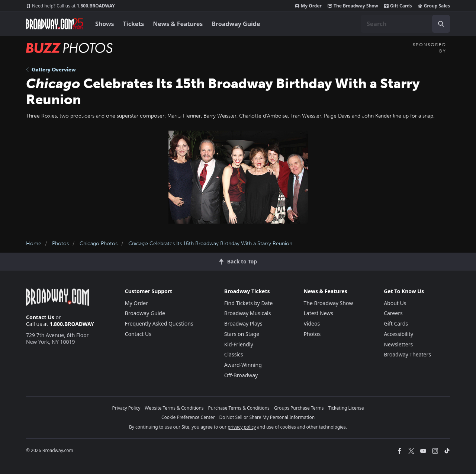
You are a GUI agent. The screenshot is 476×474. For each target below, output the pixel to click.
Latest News (318, 313)
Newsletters (398, 344)
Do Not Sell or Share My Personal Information (267, 417)
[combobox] (405, 24)
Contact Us (40, 317)
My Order (308, 6)
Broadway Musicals (248, 313)
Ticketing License (346, 408)
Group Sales (434, 6)
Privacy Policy (126, 408)
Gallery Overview (51, 70)
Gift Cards (398, 6)
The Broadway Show (353, 6)
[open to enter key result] (441, 24)
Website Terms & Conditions (174, 408)
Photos (60, 244)
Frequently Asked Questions (159, 324)
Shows (105, 24)
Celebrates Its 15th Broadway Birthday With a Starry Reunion (210, 244)
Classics (234, 354)
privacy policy (242, 427)
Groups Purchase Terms (299, 408)
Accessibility (398, 334)
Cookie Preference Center (188, 417)
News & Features (178, 24)
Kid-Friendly (239, 344)
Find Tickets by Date (249, 303)
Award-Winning (243, 365)
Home (34, 244)
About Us (395, 303)
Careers (393, 313)
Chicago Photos (99, 244)
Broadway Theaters (407, 354)
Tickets (134, 24)
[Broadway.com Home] (55, 24)
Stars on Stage (242, 334)
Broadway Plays (243, 324)
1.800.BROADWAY (70, 6)
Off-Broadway (241, 375)
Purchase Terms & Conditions (239, 408)
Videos (312, 324)
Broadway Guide (236, 24)
